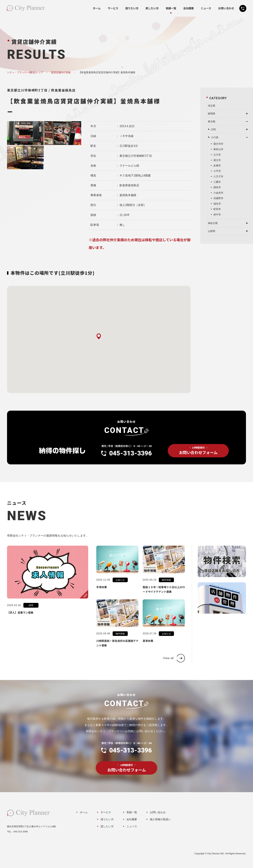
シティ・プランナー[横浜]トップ (25, 72)
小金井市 (218, 193)
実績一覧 (171, 8)
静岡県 (212, 114)
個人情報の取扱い (160, 819)
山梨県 (212, 231)
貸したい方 (152, 8)
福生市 (217, 204)
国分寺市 (218, 144)
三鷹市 (217, 182)
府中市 (217, 215)
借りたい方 (132, 8)
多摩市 (217, 166)
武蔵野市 (218, 198)
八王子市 (218, 176)
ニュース (206, 8)
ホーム (97, 8)
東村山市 (218, 149)
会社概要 (189, 8)
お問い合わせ (226, 8)
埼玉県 (212, 106)
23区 (213, 129)
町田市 (217, 209)
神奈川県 (213, 223)
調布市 (217, 187)
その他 (215, 137)
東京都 (212, 121)
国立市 (217, 160)
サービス (113, 8)
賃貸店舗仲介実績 (61, 72)
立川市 (217, 155)
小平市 (217, 171)
